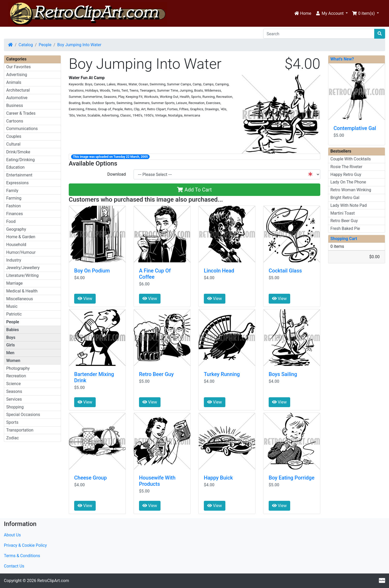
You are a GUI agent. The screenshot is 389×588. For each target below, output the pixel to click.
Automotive (17, 98)
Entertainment (19, 175)
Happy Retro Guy (346, 175)
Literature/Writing (22, 275)
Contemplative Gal (355, 128)
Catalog (26, 45)
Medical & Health (22, 291)
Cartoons (15, 121)
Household (16, 245)
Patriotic (14, 314)
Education (15, 167)
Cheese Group (91, 478)
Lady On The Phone (348, 182)
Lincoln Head (219, 271)
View (85, 299)
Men (10, 353)
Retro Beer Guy (156, 374)
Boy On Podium (92, 271)
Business (15, 105)
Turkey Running (222, 374)
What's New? (342, 59)
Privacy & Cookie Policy (25, 545)
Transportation (20, 430)
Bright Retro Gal (345, 198)
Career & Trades (21, 113)
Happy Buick (218, 478)
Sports (12, 422)
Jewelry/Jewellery (23, 268)
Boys (11, 337)
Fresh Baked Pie (345, 228)
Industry (14, 260)
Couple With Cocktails (351, 159)
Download (117, 174)
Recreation (16, 376)
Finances (15, 214)
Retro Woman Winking (351, 190)
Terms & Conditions (22, 556)
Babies (13, 330)
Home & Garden (21, 237)
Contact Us (14, 566)
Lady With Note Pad (349, 205)
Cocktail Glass (285, 271)
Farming (14, 198)
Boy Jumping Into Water (79, 45)
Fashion (13, 206)
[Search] (319, 34)
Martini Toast (343, 213)
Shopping (15, 407)
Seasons (14, 391)
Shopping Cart (344, 239)
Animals (14, 82)
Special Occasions (23, 415)
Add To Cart (194, 190)
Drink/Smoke (18, 152)
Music (12, 306)
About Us (12, 535)
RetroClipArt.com (53, 581)
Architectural (18, 90)
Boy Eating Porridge (291, 478)
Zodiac (13, 438)
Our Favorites (18, 67)
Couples (14, 136)
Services (14, 399)
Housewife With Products (157, 481)
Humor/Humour (21, 252)
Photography (18, 368)
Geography (16, 229)
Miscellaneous (20, 299)
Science (13, 384)
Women (13, 361)
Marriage (15, 283)
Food (11, 221)
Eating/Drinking (20, 160)
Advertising (17, 75)
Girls (11, 345)
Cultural (13, 144)
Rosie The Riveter (346, 167)
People (45, 45)
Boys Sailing (283, 374)
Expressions (17, 183)
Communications (22, 129)
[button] (332, 13)
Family (12, 191)
